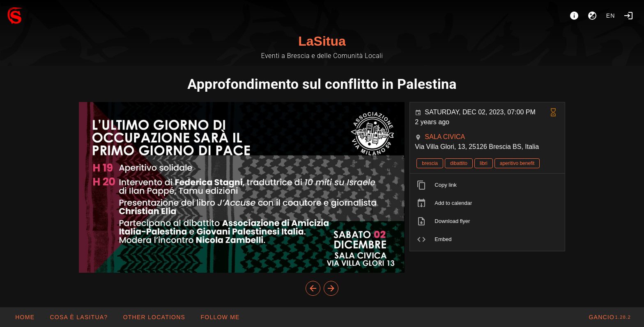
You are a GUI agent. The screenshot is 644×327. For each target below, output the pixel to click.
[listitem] (487, 185)
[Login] (628, 16)
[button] (154, 317)
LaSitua (322, 41)
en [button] (611, 16)
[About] (574, 16)
